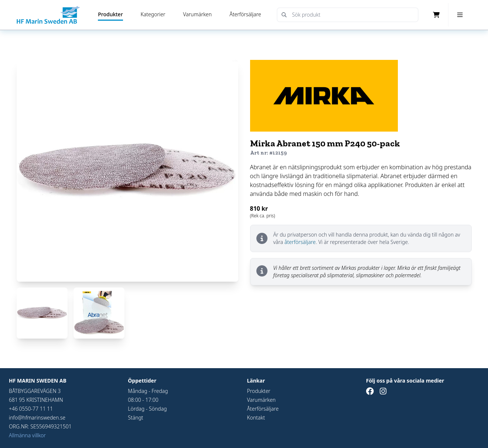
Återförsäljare (245, 14)
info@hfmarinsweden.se (37, 418)
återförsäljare (300, 242)
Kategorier (153, 14)
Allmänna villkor (27, 435)
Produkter (110, 14)
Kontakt (256, 418)
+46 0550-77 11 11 (31, 409)
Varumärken (197, 14)
